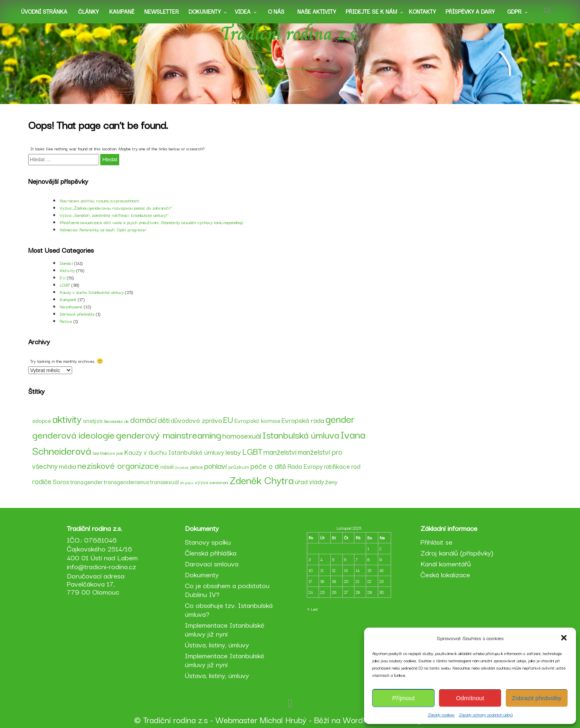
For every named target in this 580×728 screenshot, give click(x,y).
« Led (312, 609)
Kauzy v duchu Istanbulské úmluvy (92, 292)
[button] (564, 638)
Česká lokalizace (445, 574)
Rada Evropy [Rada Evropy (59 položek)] (305, 466)
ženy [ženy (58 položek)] (331, 481)
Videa (243, 11)
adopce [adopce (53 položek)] (42, 420)
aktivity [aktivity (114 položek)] (67, 418)
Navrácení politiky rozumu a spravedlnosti (99, 200)
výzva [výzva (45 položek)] (201, 482)
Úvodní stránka (44, 11)
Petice (66, 321)
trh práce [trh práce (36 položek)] (187, 483)
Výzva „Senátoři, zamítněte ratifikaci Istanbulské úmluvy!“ (114, 215)
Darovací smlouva (212, 563)
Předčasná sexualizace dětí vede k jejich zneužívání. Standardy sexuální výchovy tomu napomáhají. (152, 222)
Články (88, 11)
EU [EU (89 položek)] (228, 419)
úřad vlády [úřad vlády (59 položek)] (309, 481)
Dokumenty (205, 11)
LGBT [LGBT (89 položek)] (252, 451)
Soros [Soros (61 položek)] (61, 481)
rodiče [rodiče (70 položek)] (42, 481)
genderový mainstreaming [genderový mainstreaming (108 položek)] (169, 434)
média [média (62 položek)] (67, 466)
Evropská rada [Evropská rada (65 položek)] (303, 420)
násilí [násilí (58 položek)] (167, 466)
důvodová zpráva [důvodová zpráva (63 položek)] (196, 420)
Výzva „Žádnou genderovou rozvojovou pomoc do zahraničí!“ (116, 208)
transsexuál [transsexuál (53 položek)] (165, 482)
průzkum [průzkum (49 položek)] (239, 467)
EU (63, 277)
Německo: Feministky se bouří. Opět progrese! (103, 229)
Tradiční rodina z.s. (290, 33)
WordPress (363, 720)
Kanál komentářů (446, 563)
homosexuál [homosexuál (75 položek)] (242, 435)
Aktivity (67, 270)
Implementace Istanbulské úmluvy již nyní (225, 629)
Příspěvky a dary (470, 11)
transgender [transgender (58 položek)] (87, 481)
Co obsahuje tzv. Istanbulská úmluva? (229, 609)
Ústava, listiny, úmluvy (217, 644)
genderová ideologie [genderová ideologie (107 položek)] (74, 434)
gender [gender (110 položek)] (340, 418)
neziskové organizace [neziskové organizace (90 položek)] (118, 465)
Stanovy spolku (208, 542)
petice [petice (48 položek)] (197, 466)
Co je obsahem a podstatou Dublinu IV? (227, 590)
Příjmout (404, 698)
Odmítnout (470, 698)
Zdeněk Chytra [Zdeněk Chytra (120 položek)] (262, 480)
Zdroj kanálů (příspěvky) (457, 552)
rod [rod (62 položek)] (356, 466)
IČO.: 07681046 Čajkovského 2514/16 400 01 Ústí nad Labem (102, 548)
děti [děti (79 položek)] (164, 419)
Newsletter (162, 11)
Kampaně (122, 11)
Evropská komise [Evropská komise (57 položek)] (257, 420)
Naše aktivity (317, 11)
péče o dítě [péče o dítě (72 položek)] (268, 466)
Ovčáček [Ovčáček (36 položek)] (182, 467)
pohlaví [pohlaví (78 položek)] (216, 465)
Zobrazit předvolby (537, 698)
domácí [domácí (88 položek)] (143, 419)
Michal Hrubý (283, 720)
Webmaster (236, 720)
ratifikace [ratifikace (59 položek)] (337, 466)
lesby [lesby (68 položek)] (233, 451)
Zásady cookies (441, 714)
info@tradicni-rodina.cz (101, 566)
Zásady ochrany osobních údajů (486, 714)
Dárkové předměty (77, 314)
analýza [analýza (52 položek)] (93, 420)
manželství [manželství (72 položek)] (280, 451)
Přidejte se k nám (371, 11)
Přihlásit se (436, 542)
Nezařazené (71, 306)
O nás (276, 11)
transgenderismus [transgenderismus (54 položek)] (126, 482)
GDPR (514, 11)
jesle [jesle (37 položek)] (120, 453)
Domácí (66, 263)
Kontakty (422, 11)
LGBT (65, 285)
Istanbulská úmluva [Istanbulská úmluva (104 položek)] (301, 435)
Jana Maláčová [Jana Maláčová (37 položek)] (104, 453)
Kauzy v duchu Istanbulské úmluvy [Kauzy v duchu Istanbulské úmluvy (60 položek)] (174, 452)
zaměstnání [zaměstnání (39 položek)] (219, 482)
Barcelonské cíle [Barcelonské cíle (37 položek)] (116, 421)
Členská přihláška (211, 552)
